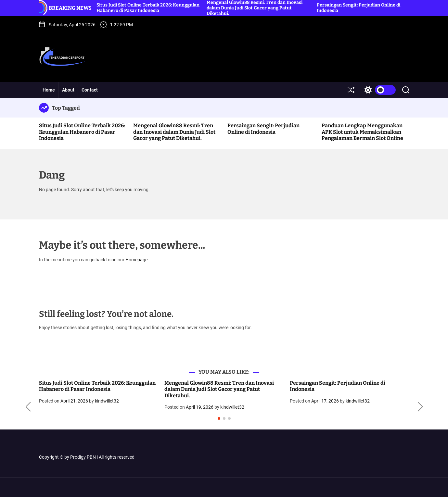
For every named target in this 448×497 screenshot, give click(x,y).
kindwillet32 (107, 401)
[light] (378, 90)
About (68, 90)
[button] (28, 407)
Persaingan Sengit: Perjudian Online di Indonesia (263, 129)
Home (49, 90)
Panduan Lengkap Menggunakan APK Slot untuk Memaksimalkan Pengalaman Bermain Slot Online (362, 132)
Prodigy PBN (83, 457)
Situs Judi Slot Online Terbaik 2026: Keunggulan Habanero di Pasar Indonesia (148, 8)
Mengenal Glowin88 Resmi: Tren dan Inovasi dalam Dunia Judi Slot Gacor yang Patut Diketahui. (174, 132)
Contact (90, 90)
